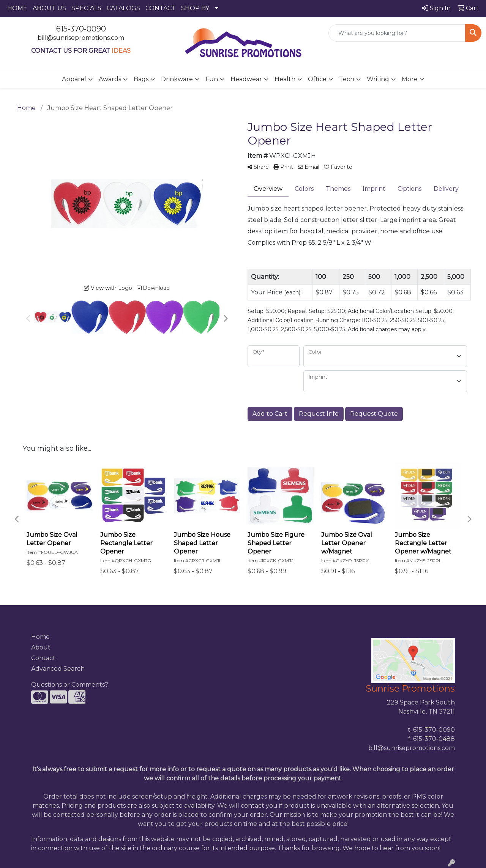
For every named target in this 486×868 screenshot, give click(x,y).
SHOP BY (195, 8)
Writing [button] (378, 79)
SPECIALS (86, 8)
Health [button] (285, 79)
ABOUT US (49, 8)
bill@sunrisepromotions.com (81, 38)
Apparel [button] (74, 79)
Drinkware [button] (177, 79)
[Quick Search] (397, 33)
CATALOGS (123, 8)
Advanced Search (58, 669)
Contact (43, 658)
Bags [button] (141, 79)
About (41, 647)
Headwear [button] (246, 79)
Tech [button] (347, 79)
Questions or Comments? (70, 685)
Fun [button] (212, 79)
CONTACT (161, 8)
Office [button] (317, 79)
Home (40, 637)
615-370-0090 (81, 29)
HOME (17, 8)
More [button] (410, 79)
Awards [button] (110, 79)
